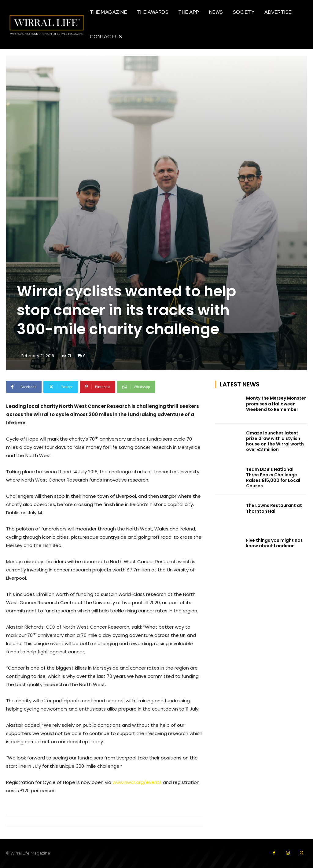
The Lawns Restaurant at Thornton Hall (274, 508)
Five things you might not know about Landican (274, 543)
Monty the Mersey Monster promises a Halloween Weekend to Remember (276, 404)
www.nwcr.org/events (137, 782)
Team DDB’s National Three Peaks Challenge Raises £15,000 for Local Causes (273, 477)
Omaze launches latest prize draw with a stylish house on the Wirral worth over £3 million (275, 441)
